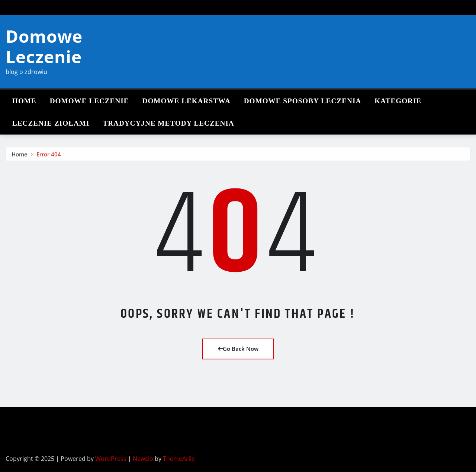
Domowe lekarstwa (186, 101)
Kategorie (398, 101)
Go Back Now (238, 349)
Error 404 (49, 158)
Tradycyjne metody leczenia (168, 123)
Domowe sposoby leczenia (303, 101)
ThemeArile (179, 459)
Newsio (143, 459)
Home (24, 101)
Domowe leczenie (89, 101)
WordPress (111, 459)
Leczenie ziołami (51, 123)
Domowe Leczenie (44, 46)
